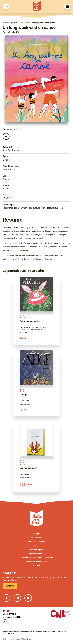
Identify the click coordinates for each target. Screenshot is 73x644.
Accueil (6, 23)
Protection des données (36, 562)
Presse (37, 546)
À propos (37, 534)
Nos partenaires (37, 538)
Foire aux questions (36, 542)
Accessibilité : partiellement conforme (36, 558)
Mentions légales (37, 550)
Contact (37, 566)
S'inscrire (10, 586)
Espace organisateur (36, 554)
